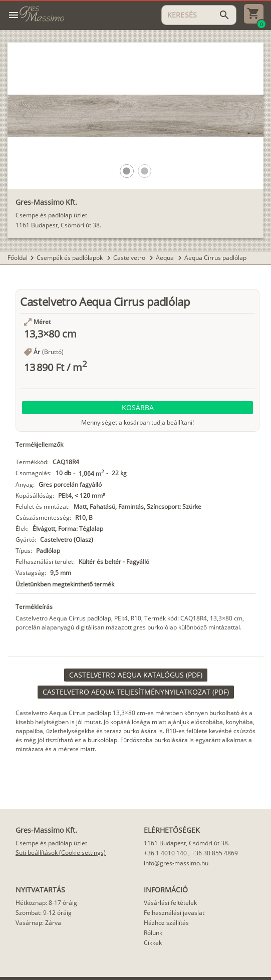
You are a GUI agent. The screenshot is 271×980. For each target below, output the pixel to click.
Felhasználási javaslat (174, 913)
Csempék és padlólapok (70, 258)
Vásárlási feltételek (170, 903)
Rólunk (153, 933)
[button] (126, 171)
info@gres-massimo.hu (176, 863)
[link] (136, 675)
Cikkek (153, 943)
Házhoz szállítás (166, 923)
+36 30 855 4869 (215, 853)
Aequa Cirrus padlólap (215, 258)
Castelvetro (130, 258)
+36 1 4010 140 (165, 853)
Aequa (166, 258)
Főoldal (18, 258)
